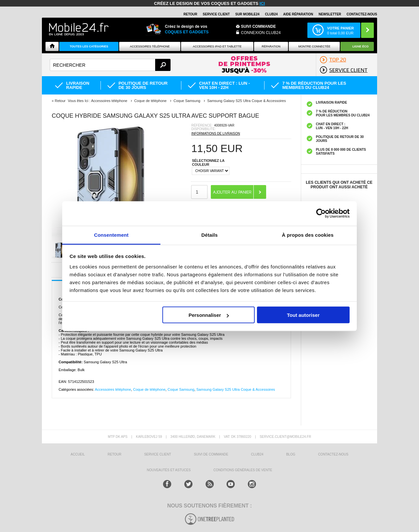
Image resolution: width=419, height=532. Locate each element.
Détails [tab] (209, 235)
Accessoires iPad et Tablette (217, 46)
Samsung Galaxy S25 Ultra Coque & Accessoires (236, 389)
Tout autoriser (303, 315)
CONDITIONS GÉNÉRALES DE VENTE (243, 470)
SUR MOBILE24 (247, 14)
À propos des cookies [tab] (308, 235)
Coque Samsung (181, 389)
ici (262, 3)
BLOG (291, 454)
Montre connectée (314, 46)
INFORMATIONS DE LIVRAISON (216, 134)
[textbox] (110, 65)
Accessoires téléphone (113, 389)
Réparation (271, 46)
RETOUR (191, 14)
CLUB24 (257, 454)
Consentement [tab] (111, 235)
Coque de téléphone (149, 389)
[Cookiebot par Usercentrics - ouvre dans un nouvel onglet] (321, 214)
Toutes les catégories (89, 46)
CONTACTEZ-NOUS (362, 14)
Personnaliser (209, 315)
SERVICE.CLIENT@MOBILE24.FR (285, 437)
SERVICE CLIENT (216, 14)
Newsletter (330, 14)
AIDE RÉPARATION (298, 14)
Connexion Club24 (261, 33)
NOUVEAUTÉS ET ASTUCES (169, 470)
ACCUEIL (78, 454)
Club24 (271, 14)
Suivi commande (258, 26)
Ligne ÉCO (360, 46)
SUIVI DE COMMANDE (211, 454)
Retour (60, 101)
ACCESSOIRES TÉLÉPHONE (150, 46)
